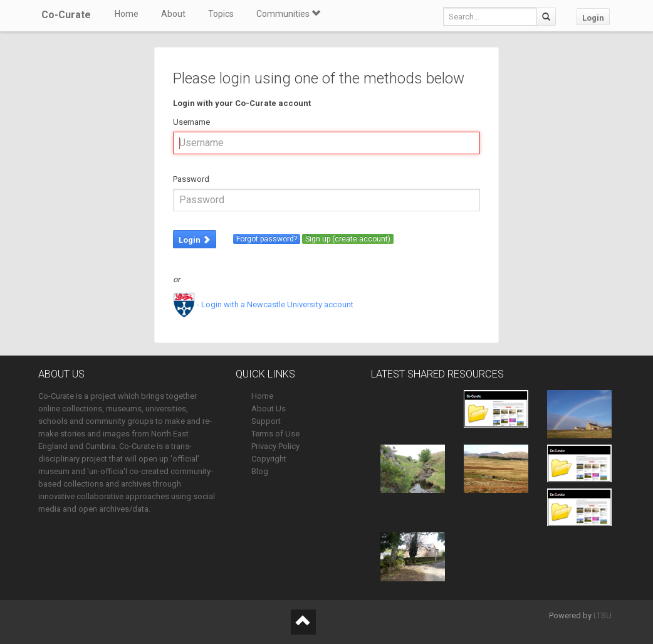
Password (191, 179)
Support (266, 421)
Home (127, 14)
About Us (269, 409)
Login (593, 18)
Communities (288, 14)
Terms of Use (275, 434)
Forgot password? (267, 239)
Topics (221, 14)
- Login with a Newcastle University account (263, 304)
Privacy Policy (275, 446)
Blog (260, 471)
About (173, 14)
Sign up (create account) (348, 239)
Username (191, 122)
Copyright (269, 459)
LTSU (603, 615)
